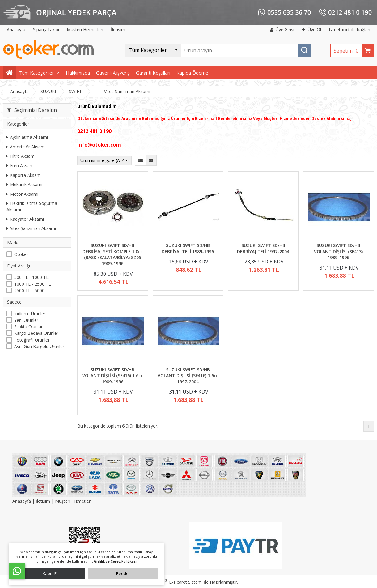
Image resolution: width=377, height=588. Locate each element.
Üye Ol (311, 30)
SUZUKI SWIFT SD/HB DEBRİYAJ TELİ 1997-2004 (263, 248)
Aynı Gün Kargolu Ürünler (39, 346)
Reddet (123, 573)
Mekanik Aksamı (24, 184)
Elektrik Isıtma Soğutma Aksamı (32, 206)
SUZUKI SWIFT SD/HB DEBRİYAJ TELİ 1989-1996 (188, 248)
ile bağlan (349, 30)
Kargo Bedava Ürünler (36, 333)
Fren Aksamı (21, 166)
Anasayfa (22, 501)
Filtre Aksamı (21, 156)
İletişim (43, 501)
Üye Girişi (282, 30)
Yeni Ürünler (26, 320)
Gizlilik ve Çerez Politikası (115, 561)
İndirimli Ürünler (30, 314)
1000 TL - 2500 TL (33, 284)
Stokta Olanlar (28, 327)
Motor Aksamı (22, 194)
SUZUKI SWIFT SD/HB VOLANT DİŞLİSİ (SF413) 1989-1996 (338, 251)
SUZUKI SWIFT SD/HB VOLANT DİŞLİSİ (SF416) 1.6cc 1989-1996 (112, 376)
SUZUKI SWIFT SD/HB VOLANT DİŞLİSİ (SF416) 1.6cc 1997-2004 (188, 376)
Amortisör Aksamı (26, 147)
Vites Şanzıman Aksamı (31, 228)
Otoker (21, 254)
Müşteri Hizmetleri (73, 501)
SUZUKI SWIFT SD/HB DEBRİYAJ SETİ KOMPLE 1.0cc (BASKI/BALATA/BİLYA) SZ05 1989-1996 (112, 254)
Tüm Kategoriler (37, 73)
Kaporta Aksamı (24, 175)
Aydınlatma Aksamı (27, 137)
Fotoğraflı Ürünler (32, 340)
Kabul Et (50, 573)
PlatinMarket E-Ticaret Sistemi (171, 582)
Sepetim (348, 51)
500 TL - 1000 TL (31, 277)
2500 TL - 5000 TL (33, 290)
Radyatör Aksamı (25, 219)
